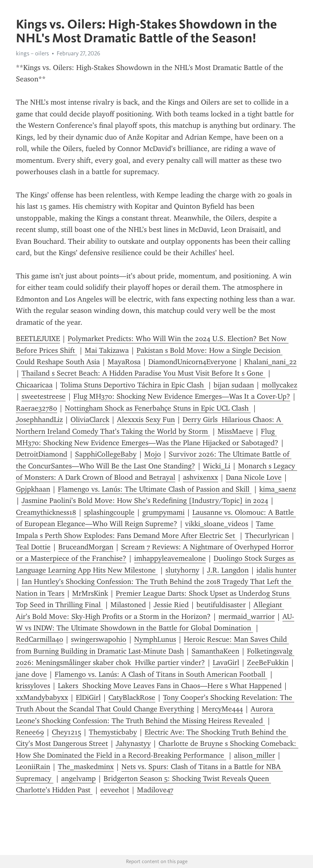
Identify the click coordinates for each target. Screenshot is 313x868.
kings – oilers (32, 53)
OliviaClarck (90, 420)
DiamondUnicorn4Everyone (192, 362)
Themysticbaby (113, 732)
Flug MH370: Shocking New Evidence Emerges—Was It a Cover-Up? (182, 396)
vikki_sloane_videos (217, 524)
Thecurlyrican (267, 536)
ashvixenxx (201, 477)
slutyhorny (182, 570)
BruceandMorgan (86, 547)
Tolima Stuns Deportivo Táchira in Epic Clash (133, 385)
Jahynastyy (133, 743)
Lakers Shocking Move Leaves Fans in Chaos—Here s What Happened (170, 686)
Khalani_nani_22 (270, 362)
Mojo (153, 454)
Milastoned (128, 605)
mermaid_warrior (247, 617)
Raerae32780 (36, 408)
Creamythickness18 (46, 512)
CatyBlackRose (132, 697)
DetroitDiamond (42, 454)
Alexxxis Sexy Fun (146, 420)
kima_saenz (278, 489)
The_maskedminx (86, 767)
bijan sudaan (234, 385)
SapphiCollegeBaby (106, 454)
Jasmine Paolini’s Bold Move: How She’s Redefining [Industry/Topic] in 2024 (145, 501)
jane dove (31, 674)
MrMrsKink (90, 593)
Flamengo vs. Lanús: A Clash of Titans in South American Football (161, 674)
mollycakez (279, 385)
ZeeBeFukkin (268, 662)
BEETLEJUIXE (38, 339)
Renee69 (30, 732)
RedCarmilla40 (40, 639)
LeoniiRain (33, 767)
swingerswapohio (99, 639)
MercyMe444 (222, 709)
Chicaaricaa (34, 385)
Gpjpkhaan (33, 489)
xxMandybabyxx (42, 697)
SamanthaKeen (215, 651)
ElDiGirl (88, 697)
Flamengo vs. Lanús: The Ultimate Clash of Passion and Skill (155, 489)
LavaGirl (226, 662)
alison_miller (255, 755)
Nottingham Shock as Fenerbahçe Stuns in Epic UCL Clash (158, 408)
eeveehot (115, 790)
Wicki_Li (217, 466)
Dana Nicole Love (254, 477)
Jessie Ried (171, 605)
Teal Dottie (33, 547)
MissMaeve (235, 431)
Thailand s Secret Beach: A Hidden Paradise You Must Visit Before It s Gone (143, 373)
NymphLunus (155, 639)
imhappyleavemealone (170, 558)
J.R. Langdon (228, 570)
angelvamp (78, 778)
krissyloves (33, 686)
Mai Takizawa (107, 350)
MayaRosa (124, 362)
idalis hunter (276, 570)
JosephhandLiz (39, 420)
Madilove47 (155, 790)
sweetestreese (44, 396)
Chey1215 (66, 732)
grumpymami (163, 512)
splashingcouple (109, 512)
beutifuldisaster (221, 605)
